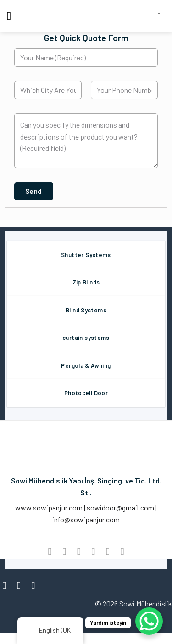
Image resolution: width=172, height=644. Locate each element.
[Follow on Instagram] (22, 585)
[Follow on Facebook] (7, 585)
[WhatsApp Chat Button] (149, 621)
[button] (34, 191)
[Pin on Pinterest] (108, 551)
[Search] (161, 16)
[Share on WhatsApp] (50, 551)
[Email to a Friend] (93, 551)
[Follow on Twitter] (36, 585)
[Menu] (12, 16)
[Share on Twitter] (79, 551)
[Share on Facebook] (64, 551)
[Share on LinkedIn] (122, 551)
